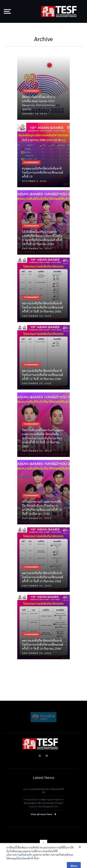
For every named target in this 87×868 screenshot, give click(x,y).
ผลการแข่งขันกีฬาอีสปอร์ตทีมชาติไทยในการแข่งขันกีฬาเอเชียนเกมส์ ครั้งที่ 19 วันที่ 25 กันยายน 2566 (42, 577)
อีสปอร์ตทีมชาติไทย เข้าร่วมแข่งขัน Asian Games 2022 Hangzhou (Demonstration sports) (39, 103)
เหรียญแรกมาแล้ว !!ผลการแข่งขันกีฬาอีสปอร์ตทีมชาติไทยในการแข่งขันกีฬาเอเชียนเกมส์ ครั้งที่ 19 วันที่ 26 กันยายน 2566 (42, 508)
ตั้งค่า (37, 862)
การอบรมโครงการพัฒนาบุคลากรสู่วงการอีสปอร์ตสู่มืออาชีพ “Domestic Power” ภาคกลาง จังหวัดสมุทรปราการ (43, 803)
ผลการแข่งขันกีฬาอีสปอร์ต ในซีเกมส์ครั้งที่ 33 (43, 791)
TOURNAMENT (31, 91)
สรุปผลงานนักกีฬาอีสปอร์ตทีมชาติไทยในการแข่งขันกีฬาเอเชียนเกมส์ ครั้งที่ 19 (42, 172)
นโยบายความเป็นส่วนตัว (19, 858)
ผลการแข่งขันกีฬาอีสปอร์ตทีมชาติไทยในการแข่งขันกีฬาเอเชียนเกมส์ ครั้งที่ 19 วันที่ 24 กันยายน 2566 (42, 644)
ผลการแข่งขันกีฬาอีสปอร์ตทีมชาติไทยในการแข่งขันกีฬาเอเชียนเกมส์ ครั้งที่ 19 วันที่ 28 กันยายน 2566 (42, 375)
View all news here (43, 814)
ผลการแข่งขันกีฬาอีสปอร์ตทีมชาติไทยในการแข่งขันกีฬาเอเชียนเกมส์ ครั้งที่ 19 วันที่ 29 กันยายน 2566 (42, 307)
